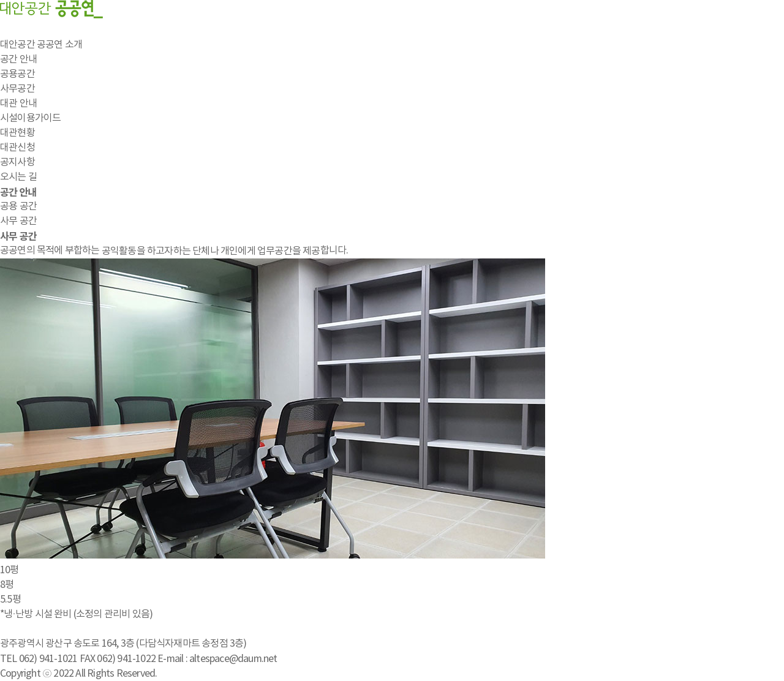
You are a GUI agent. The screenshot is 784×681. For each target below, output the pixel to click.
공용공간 (17, 74)
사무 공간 (18, 221)
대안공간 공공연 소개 (41, 45)
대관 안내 (18, 103)
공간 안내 (18, 59)
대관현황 (17, 133)
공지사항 (17, 162)
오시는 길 (18, 177)
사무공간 (17, 89)
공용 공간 (18, 206)
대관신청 (17, 148)
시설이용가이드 (30, 118)
